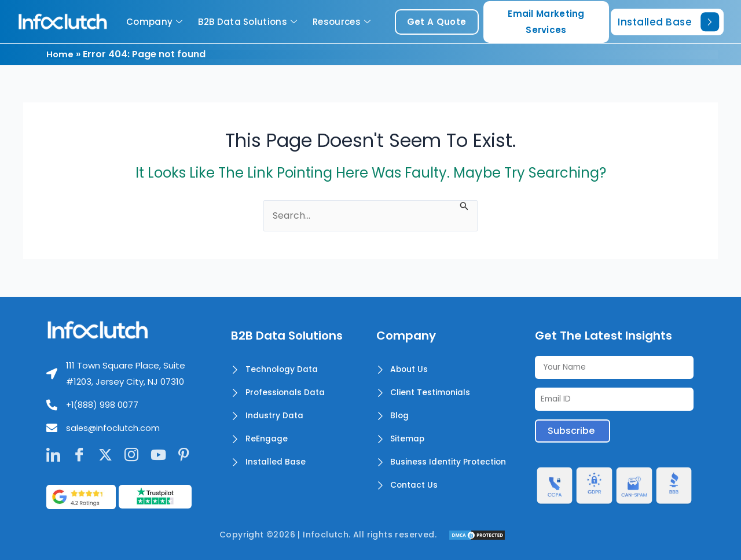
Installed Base (668, 22)
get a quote (436, 22)
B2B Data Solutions (249, 22)
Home (60, 54)
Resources (343, 22)
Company (156, 22)
